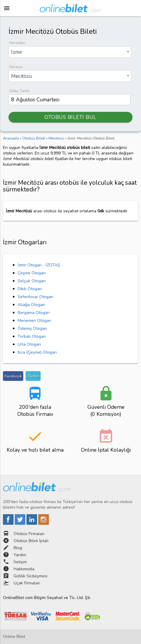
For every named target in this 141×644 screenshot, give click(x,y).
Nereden (17, 43)
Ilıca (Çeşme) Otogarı (37, 352)
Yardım (20, 555)
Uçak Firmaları (27, 583)
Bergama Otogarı (34, 313)
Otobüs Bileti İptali (31, 541)
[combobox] (70, 52)
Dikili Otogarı (30, 289)
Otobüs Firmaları (29, 534)
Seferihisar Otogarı (35, 297)
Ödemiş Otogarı (32, 328)
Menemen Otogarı (34, 321)
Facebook (13, 376)
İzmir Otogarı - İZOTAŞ (39, 265)
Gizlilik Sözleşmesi (30, 576)
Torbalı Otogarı (32, 336)
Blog (18, 548)
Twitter (33, 376)
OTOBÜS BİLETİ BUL (70, 117)
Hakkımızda (24, 569)
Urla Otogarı (29, 344)
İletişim (20, 562)
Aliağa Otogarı (31, 305)
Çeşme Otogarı (32, 273)
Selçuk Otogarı (32, 281)
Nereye (16, 67)
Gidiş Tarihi (19, 91)
